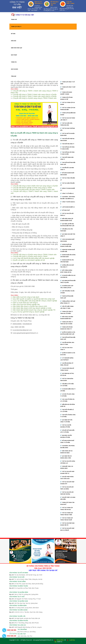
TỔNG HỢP (14, 76)
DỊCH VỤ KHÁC (15, 69)
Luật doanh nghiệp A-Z (68, 207)
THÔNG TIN (14, 62)
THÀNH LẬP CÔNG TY (16, 27)
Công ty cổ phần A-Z (67, 193)
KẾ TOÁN (13, 34)
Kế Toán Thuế (65, 210)
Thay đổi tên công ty (67, 144)
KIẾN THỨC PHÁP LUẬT (17, 48)
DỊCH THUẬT (14, 55)
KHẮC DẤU (14, 41)
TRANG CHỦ (14, 19)
